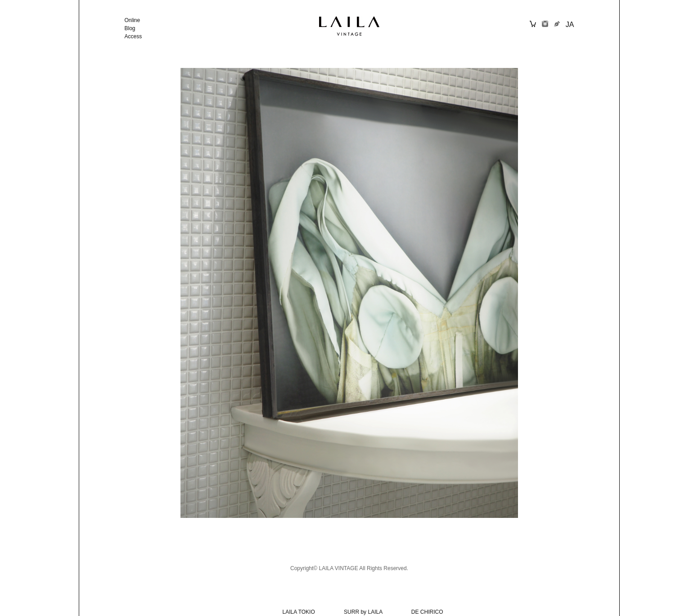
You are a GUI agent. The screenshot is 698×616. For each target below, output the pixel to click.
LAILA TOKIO (299, 612)
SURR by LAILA (363, 612)
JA (570, 25)
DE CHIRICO (427, 612)
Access (133, 36)
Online (133, 20)
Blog (130, 28)
